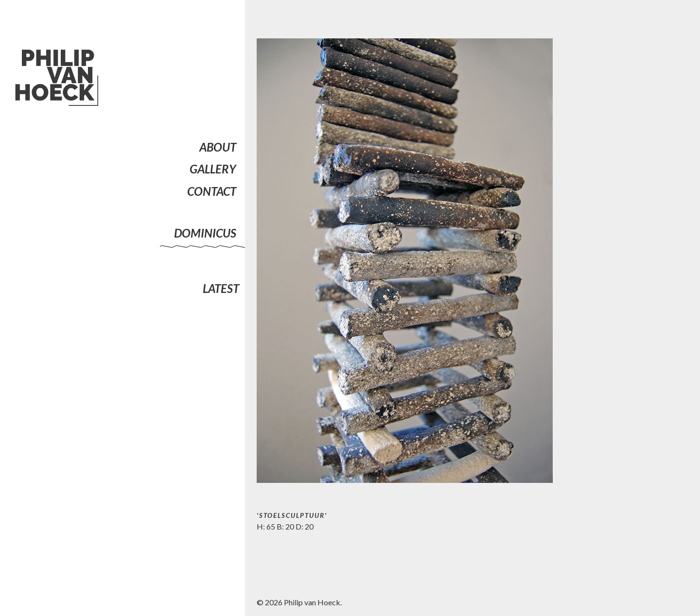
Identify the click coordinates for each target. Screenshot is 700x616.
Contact (212, 191)
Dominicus (205, 233)
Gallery (213, 169)
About (218, 147)
